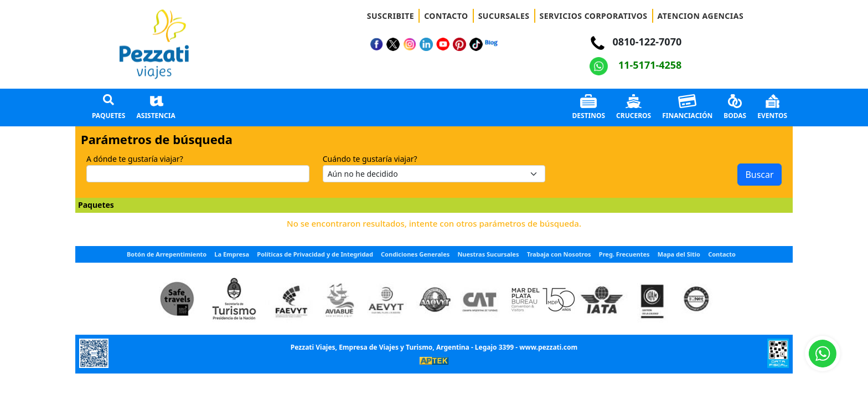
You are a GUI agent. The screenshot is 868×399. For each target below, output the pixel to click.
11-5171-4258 (635, 65)
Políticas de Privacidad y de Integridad (315, 254)
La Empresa (232, 254)
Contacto (722, 254)
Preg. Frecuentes (624, 254)
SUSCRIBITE (391, 16)
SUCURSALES (504, 16)
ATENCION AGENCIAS (701, 16)
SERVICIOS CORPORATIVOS (594, 16)
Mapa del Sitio (679, 254)
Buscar (759, 175)
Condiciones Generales (415, 254)
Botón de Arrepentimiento (167, 254)
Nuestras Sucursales (488, 254)
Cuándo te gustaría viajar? (370, 159)
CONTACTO (446, 16)
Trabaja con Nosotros (559, 254)
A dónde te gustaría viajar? (135, 159)
